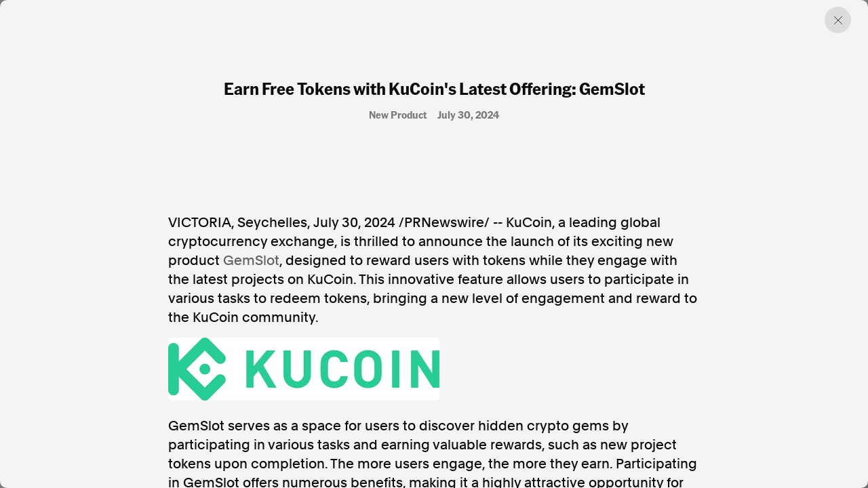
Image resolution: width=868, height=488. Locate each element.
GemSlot (251, 260)
